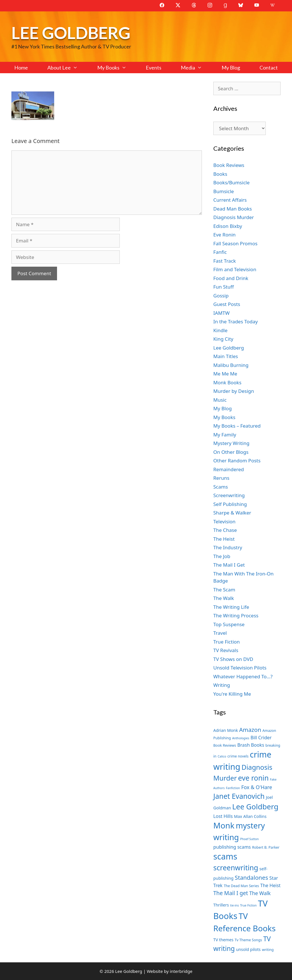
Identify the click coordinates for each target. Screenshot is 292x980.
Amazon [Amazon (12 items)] (250, 730)
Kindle (220, 330)
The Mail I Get (229, 565)
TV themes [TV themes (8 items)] (223, 940)
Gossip (221, 296)
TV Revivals (226, 650)
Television (224, 521)
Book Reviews (229, 165)
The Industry (228, 547)
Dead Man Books (233, 209)
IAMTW (221, 313)
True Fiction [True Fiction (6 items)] (248, 905)
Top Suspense (229, 624)
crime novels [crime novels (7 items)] (238, 756)
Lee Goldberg (71, 33)
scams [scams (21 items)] (225, 856)
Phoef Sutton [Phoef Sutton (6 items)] (249, 839)
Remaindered (229, 469)
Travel (220, 633)
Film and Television (235, 269)
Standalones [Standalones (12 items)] (251, 877)
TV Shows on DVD (233, 659)
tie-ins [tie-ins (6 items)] (234, 905)
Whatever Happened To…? (243, 676)
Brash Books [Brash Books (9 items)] (251, 745)
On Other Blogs (231, 452)
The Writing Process (236, 615)
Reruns (221, 478)
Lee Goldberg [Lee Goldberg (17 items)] (255, 807)
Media (196, 68)
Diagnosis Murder (234, 217)
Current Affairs (230, 200)
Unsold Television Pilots (240, 668)
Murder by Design (234, 391)
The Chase (225, 530)
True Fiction (227, 642)
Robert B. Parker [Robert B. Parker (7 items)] (266, 847)
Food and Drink (231, 278)
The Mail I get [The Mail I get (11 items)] (231, 893)
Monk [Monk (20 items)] (224, 825)
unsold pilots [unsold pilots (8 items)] (248, 949)
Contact (269, 68)
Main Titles (226, 356)
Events (154, 68)
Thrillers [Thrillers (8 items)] (221, 905)
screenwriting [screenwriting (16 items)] (236, 868)
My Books (117, 68)
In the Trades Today (236, 321)
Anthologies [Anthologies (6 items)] (241, 738)
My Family (225, 435)
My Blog (231, 68)
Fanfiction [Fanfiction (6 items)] (233, 788)
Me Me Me (225, 374)
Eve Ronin (224, 235)
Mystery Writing (231, 443)
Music (220, 400)
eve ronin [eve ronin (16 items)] (253, 778)
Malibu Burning (231, 365)
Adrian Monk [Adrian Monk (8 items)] (226, 730)
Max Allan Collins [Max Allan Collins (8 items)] (250, 816)
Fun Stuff (224, 287)
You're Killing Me (232, 694)
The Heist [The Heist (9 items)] (270, 885)
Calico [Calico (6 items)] (222, 756)
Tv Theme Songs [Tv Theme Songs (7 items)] (248, 940)
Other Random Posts (237, 461)
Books (220, 174)
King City (223, 339)
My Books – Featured (237, 426)
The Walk (224, 598)
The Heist (224, 539)
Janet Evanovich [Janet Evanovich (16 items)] (239, 796)
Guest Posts (227, 304)
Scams (221, 487)
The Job (222, 556)
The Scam (224, 590)
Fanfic (220, 252)
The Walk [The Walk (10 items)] (260, 893)
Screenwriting (229, 495)
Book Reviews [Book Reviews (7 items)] (225, 745)
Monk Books (227, 382)
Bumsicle (224, 191)
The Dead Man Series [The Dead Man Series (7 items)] (242, 886)
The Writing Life (231, 607)
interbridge (181, 971)
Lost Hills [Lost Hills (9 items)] (223, 816)
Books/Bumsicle (231, 182)
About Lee (67, 68)
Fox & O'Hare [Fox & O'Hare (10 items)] (257, 787)
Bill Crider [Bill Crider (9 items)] (261, 738)
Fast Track (225, 261)
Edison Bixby (228, 226)
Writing (222, 685)
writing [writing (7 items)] (268, 950)
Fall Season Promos (235, 243)
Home (21, 68)
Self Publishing (230, 504)
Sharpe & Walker (232, 513)
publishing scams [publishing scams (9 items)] (232, 847)
